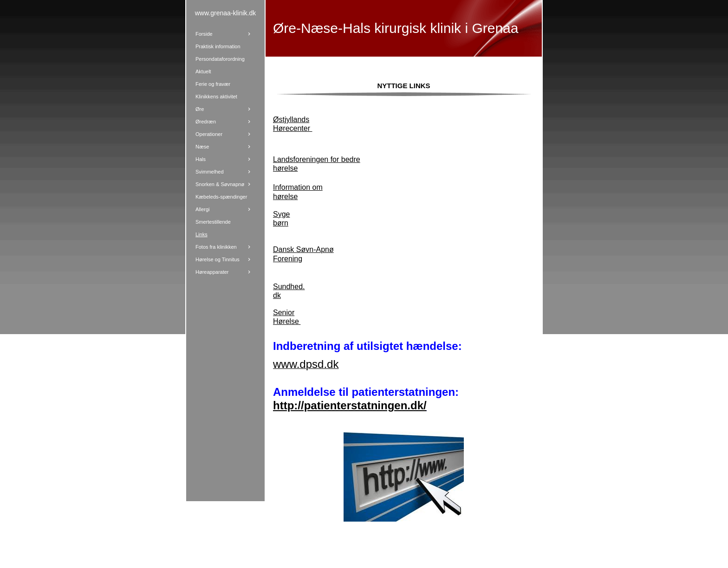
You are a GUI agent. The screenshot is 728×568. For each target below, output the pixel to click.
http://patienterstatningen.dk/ (350, 405)
